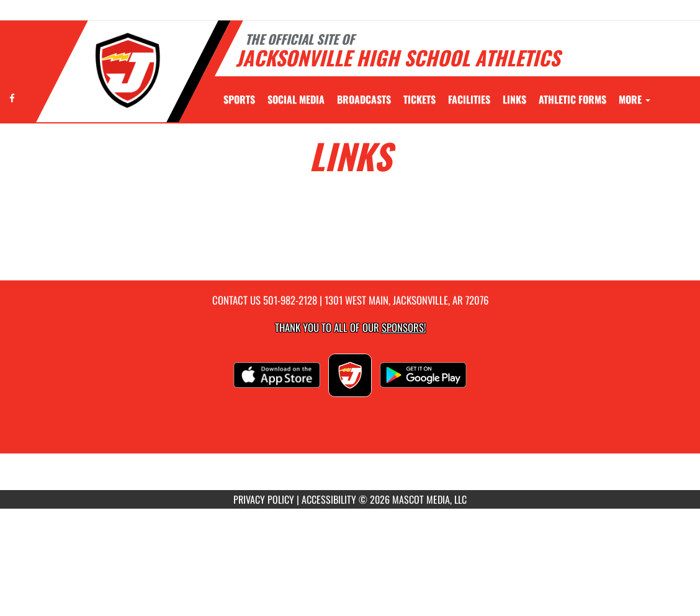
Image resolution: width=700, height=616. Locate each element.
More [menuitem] (635, 99)
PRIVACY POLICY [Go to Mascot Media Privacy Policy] (264, 499)
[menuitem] (296, 99)
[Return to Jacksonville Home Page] (128, 70)
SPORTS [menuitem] (239, 99)
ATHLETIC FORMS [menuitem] (572, 99)
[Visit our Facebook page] (12, 98)
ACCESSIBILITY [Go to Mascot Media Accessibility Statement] (329, 499)
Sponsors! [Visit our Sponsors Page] (404, 327)
